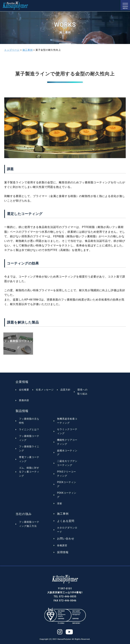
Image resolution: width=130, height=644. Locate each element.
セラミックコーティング (67, 431)
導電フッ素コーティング (29, 459)
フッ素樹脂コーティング (29, 438)
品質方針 (66, 390)
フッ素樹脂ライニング (29, 448)
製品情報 (22, 411)
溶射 (60, 503)
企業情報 (22, 382)
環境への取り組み (82, 392)
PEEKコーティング (67, 484)
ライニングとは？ (29, 429)
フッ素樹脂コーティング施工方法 (29, 524)
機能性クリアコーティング (67, 442)
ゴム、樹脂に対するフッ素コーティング (29, 472)
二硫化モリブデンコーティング (67, 463)
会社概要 (24, 390)
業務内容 (24, 400)
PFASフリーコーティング (67, 474)
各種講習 (62, 545)
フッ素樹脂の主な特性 (29, 421)
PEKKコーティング (67, 495)
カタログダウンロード (67, 530)
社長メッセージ (45, 390)
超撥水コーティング (67, 453)
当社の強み (24, 514)
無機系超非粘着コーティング (67, 421)
